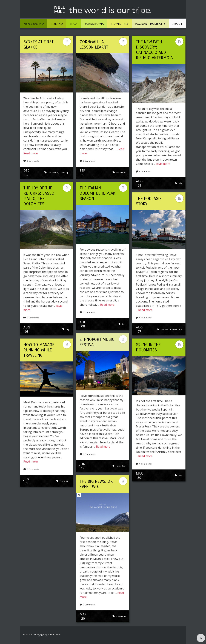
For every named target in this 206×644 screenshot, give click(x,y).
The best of (53, 173)
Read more (31, 153)
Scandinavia (94, 24)
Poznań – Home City (150, 24)
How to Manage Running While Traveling (39, 350)
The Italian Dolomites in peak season (98, 193)
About (178, 24)
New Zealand (34, 24)
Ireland (57, 24)
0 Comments (33, 161)
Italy (74, 24)
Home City (121, 466)
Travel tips (119, 24)
